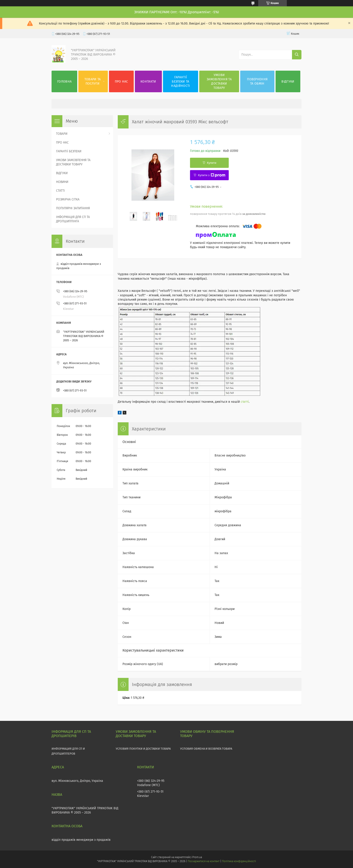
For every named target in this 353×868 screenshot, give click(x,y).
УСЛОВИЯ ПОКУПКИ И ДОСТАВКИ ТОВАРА (143, 749)
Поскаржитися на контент (204, 861)
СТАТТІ (60, 191)
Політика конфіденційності (239, 861)
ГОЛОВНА (64, 82)
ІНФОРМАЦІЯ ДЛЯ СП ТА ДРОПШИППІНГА (73, 219)
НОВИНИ (62, 182)
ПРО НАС (121, 82)
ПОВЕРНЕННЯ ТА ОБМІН (257, 81)
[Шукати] (297, 55)
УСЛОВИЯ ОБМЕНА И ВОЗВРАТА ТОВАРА (206, 749)
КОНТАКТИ (148, 82)
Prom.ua (197, 857)
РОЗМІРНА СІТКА (68, 199)
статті (245, 402)
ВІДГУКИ (288, 82)
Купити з (212, 175)
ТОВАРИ (62, 134)
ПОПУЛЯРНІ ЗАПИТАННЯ (73, 208)
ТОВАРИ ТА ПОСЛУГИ (93, 81)
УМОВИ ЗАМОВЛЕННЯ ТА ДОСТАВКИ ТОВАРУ (219, 81)
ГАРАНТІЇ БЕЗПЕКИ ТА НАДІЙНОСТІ (180, 82)
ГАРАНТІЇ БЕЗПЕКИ (69, 151)
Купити (212, 163)
